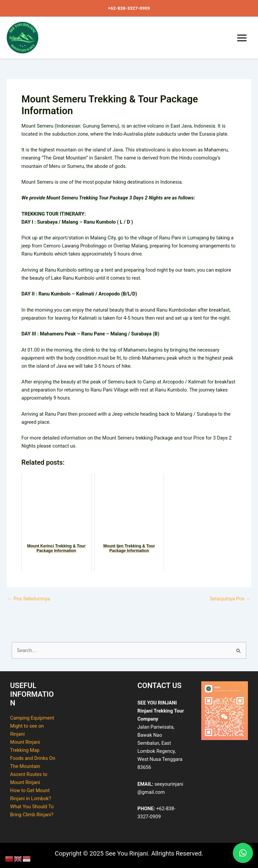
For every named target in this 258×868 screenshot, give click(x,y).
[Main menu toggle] (242, 38)
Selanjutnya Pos (230, 599)
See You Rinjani (8, 54)
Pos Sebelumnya (29, 599)
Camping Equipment (32, 718)
